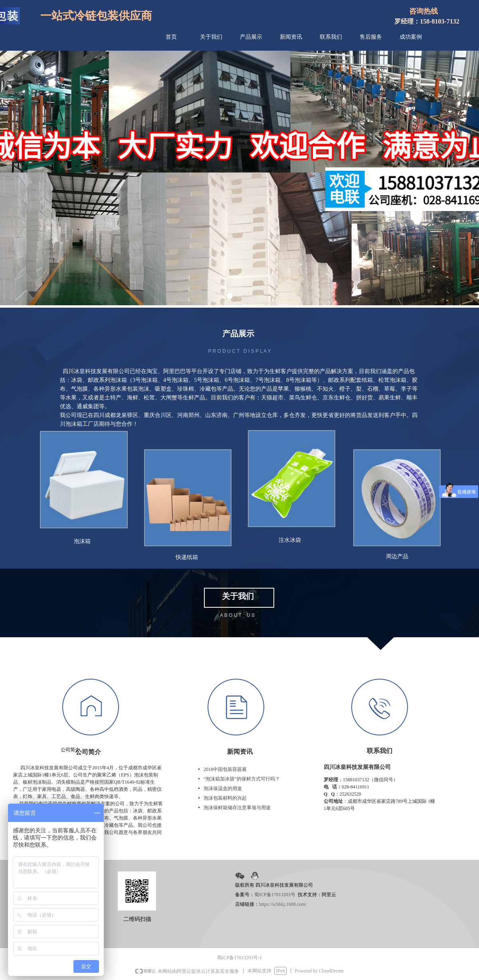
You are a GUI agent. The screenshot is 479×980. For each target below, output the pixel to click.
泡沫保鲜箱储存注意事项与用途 (237, 808)
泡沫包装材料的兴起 (225, 798)
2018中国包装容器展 (225, 769)
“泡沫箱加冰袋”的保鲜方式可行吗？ (242, 779)
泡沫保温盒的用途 (223, 788)
